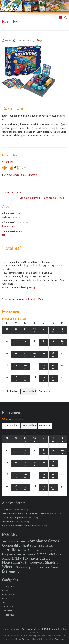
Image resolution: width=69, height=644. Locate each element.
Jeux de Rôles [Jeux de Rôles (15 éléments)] (45, 554)
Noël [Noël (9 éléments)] (23, 562)
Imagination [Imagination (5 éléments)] (9, 554)
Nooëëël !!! (7, 509)
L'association (8, 607)
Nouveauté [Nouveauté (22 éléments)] (11, 562)
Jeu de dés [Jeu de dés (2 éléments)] (21, 554)
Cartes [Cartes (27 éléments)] (53, 541)
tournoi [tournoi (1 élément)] (37, 568)
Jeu (42, 40)
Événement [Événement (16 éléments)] (10, 571)
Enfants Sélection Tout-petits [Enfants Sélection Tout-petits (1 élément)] (42, 546)
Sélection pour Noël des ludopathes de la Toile (23, 513)
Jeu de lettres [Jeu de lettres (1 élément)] (30, 555)
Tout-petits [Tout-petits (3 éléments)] (45, 567)
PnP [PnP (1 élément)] (29, 563)
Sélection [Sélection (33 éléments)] (10, 567)
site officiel (7, 162)
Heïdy (8, 40)
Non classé (7, 611)
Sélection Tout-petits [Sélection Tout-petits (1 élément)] (26, 568)
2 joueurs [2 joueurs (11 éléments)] (23, 541)
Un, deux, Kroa (12, 192)
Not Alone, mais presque (13, 517)
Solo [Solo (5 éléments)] (42, 563)
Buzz (4, 599)
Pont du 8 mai (9, 226)
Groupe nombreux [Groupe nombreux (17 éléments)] (42, 550)
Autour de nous (9, 595)
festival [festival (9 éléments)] (23, 550)
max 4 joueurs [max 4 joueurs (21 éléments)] (39, 558)
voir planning (29, 287)
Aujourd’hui (29, 391)
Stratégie (32, 175)
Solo (24, 175)
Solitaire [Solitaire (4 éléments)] (35, 563)
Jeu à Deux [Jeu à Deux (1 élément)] (59, 555)
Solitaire (15, 175)
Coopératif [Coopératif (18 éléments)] (10, 545)
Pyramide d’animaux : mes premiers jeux (43, 198)
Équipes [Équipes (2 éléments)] (54, 567)
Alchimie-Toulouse (11, 217)
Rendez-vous (8, 615)
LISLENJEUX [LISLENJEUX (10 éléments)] (20, 559)
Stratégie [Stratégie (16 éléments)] (52, 562)
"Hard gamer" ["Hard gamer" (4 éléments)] (9, 542)
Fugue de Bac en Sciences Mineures (18, 526)
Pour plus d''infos (36, 299)
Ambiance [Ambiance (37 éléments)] (38, 541)
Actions (5, 591)
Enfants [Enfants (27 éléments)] (25, 545)
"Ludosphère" (8, 587)
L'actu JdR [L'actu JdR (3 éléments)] (7, 559)
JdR (4, 235)
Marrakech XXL (9, 522)
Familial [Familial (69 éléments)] (10, 550)
